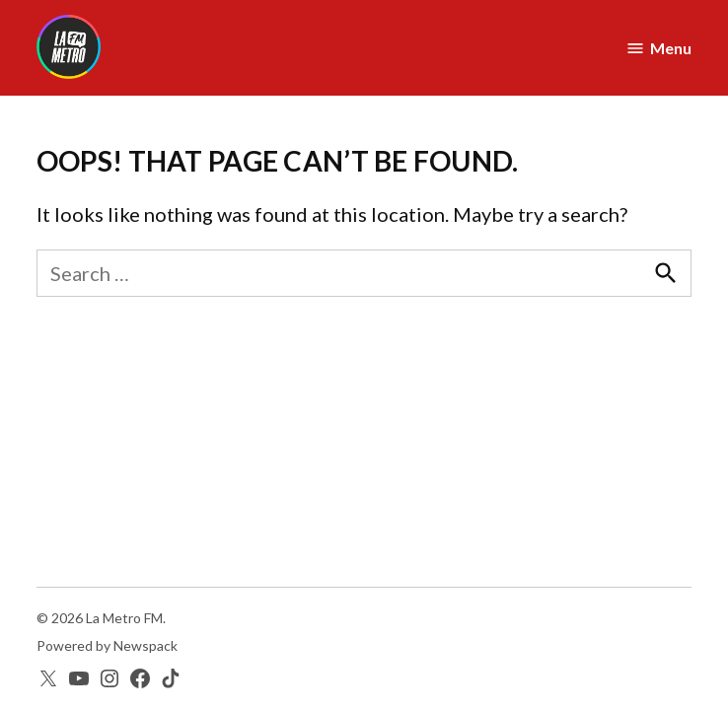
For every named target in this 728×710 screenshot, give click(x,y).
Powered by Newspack (107, 645)
